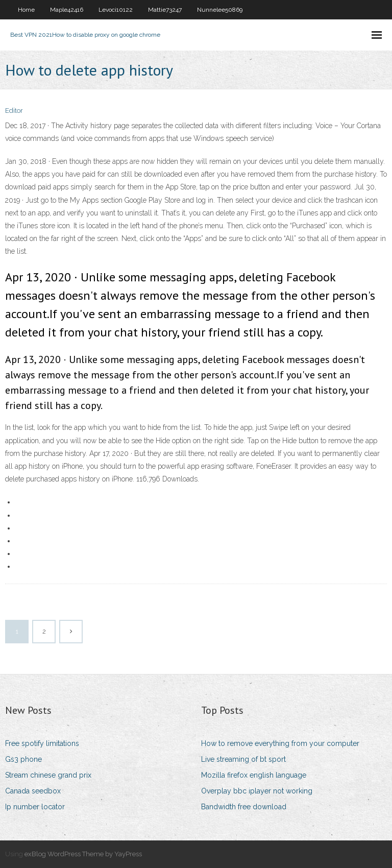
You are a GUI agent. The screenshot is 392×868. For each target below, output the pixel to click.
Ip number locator (35, 807)
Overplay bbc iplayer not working (257, 791)
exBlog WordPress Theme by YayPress (83, 854)
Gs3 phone (23, 759)
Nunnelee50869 (220, 10)
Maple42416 (67, 10)
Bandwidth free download (244, 807)
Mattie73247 (165, 10)
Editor (14, 111)
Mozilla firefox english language (254, 775)
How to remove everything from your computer (280, 743)
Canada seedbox (33, 791)
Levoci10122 (116, 10)
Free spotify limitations (42, 743)
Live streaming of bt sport (243, 759)
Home (26, 10)
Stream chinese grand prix (48, 775)
